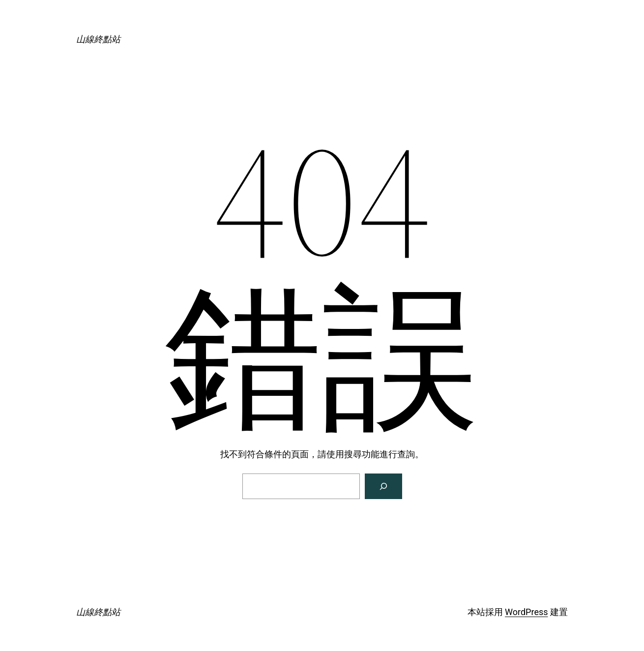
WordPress (526, 612)
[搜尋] (383, 486)
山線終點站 (98, 39)
